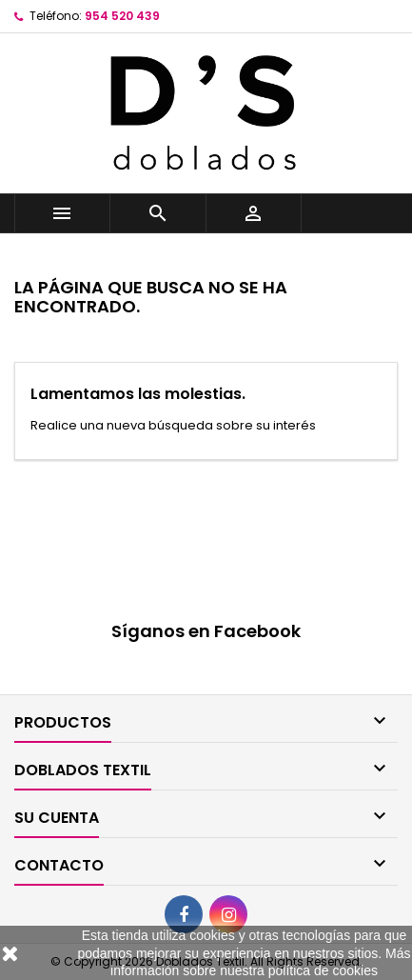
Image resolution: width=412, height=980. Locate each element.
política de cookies (323, 970)
